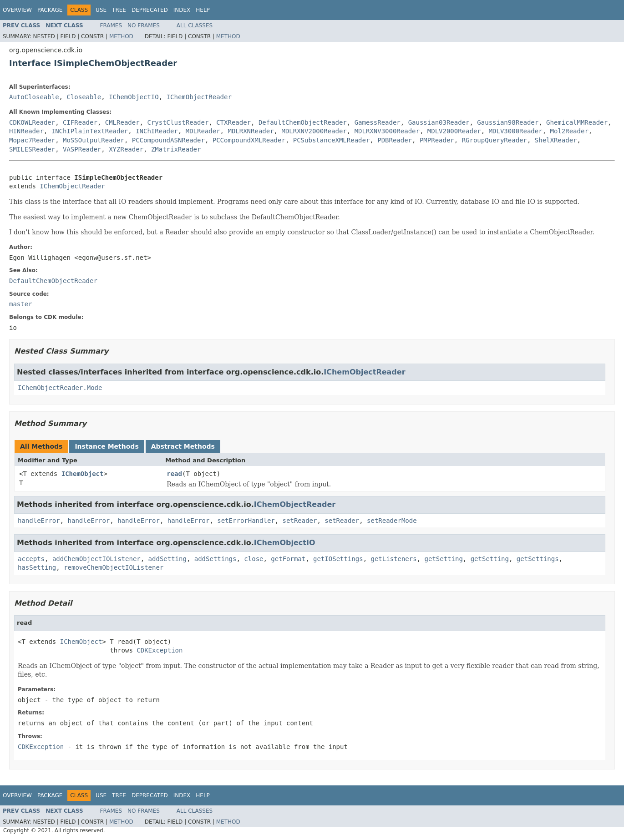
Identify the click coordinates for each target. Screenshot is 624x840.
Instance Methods (107, 446)
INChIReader (157, 131)
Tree (119, 10)
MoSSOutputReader (94, 140)
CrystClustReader (178, 122)
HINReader (26, 131)
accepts (31, 559)
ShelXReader (556, 140)
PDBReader (395, 140)
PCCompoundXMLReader (249, 140)
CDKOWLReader (32, 122)
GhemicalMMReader (577, 122)
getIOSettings (338, 559)
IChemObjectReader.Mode (60, 388)
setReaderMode (392, 521)
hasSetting (37, 567)
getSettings (538, 559)
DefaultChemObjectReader (303, 122)
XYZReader (126, 149)
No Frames (144, 25)
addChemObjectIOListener (96, 559)
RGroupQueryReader (495, 140)
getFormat (288, 559)
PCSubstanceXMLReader (332, 140)
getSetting (444, 559)
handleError (39, 521)
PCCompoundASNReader (168, 140)
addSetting (167, 559)
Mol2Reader (569, 131)
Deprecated (150, 10)
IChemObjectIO (134, 97)
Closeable (84, 97)
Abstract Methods (183, 446)
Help (203, 10)
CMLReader (122, 122)
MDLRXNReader (251, 131)
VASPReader (82, 149)
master (21, 304)
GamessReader (378, 122)
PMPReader (437, 140)
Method (121, 36)
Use (101, 10)
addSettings (216, 559)
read (174, 474)
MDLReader (203, 131)
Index (182, 10)
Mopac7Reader (32, 140)
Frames (111, 25)
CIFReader (80, 122)
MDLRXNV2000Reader (314, 131)
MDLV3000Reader (516, 131)
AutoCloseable (34, 97)
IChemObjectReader (199, 97)
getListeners (394, 559)
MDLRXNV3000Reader (387, 131)
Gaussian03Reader (439, 122)
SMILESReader (32, 149)
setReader (300, 521)
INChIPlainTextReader (90, 131)
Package (50, 10)
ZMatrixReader (176, 149)
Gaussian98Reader (508, 122)
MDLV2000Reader (454, 131)
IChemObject (83, 474)
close (254, 559)
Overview (17, 10)
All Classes (195, 25)
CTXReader (233, 122)
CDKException (160, 650)
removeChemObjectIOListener (114, 567)
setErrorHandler (246, 521)
